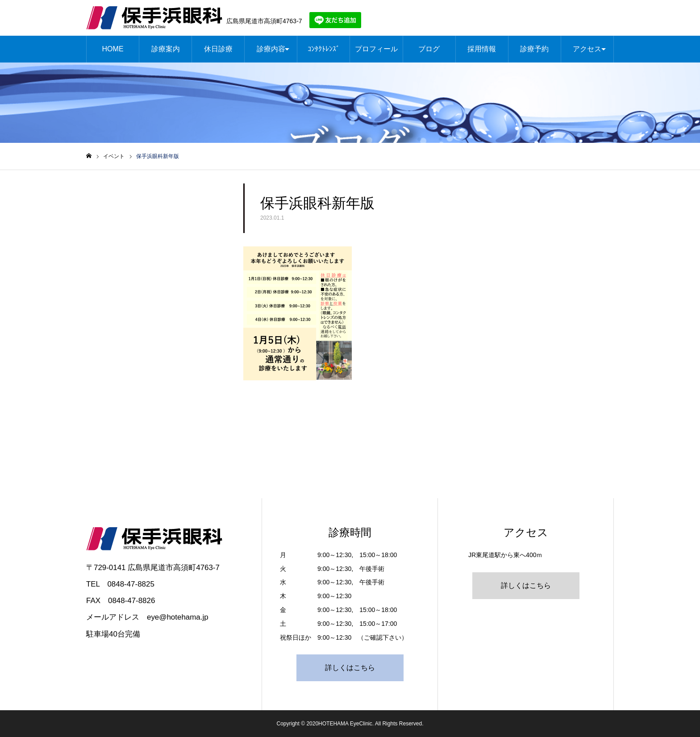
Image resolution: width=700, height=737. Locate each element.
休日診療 (218, 49)
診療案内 (166, 49)
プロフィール (376, 49)
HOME (113, 49)
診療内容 (271, 49)
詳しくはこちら (350, 668)
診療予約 (534, 49)
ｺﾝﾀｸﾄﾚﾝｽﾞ (324, 49)
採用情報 (482, 49)
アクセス (587, 49)
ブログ (429, 49)
